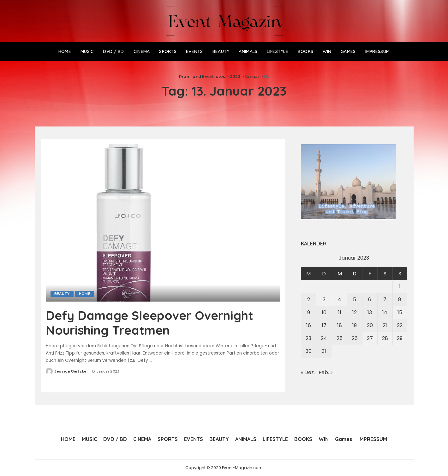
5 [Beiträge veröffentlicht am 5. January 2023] (355, 300)
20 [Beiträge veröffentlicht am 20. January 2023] (370, 325)
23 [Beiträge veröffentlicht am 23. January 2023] (308, 338)
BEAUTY (62, 294)
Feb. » (326, 372)
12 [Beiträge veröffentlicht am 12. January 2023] (355, 312)
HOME (85, 294)
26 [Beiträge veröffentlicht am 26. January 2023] (355, 338)
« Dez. (308, 372)
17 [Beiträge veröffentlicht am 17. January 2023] (324, 325)
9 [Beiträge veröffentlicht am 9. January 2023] (309, 312)
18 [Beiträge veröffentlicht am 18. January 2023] (340, 325)
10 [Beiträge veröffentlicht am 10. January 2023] (324, 312)
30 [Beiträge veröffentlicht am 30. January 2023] (309, 351)
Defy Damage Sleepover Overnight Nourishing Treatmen (154, 322)
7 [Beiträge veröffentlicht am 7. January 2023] (385, 300)
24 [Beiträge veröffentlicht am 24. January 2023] (324, 338)
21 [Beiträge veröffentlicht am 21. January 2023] (385, 325)
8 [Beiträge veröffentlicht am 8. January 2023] (400, 300)
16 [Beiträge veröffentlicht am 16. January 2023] (309, 325)
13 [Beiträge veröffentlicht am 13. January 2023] (370, 312)
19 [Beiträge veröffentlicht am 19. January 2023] (355, 325)
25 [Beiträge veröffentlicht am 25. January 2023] (340, 338)
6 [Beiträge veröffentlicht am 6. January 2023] (370, 300)
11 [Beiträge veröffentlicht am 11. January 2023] (340, 312)
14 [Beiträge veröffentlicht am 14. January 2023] (385, 312)
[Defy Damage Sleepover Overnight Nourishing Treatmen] (125, 223)
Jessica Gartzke (71, 371)
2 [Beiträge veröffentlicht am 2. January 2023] (309, 300)
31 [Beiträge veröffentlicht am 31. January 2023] (324, 351)
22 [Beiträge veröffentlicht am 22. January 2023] (400, 325)
